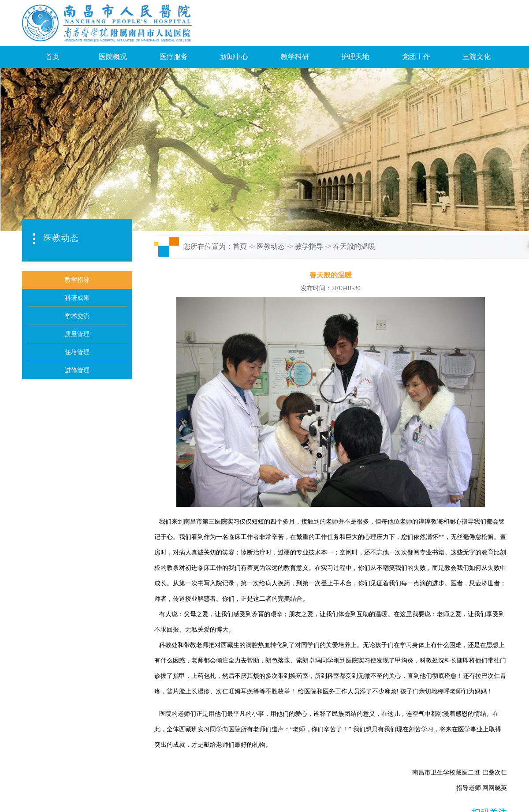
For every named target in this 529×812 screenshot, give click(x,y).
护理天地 (355, 57)
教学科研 (295, 57)
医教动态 (271, 246)
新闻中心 (234, 57)
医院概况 (113, 57)
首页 (52, 57)
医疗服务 (174, 57)
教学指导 (309, 246)
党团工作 (416, 57)
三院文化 (477, 57)
